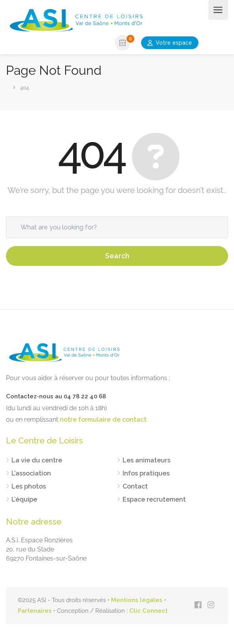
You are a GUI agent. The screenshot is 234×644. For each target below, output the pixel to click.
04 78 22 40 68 (85, 396)
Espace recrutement (154, 499)
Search (117, 256)
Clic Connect (148, 611)
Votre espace (174, 43)
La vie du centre (37, 460)
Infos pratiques (146, 473)
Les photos (29, 486)
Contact (135, 486)
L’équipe (24, 499)
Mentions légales (137, 600)
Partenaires (35, 611)
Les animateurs (146, 460)
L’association (31, 473)
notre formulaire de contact (103, 420)
